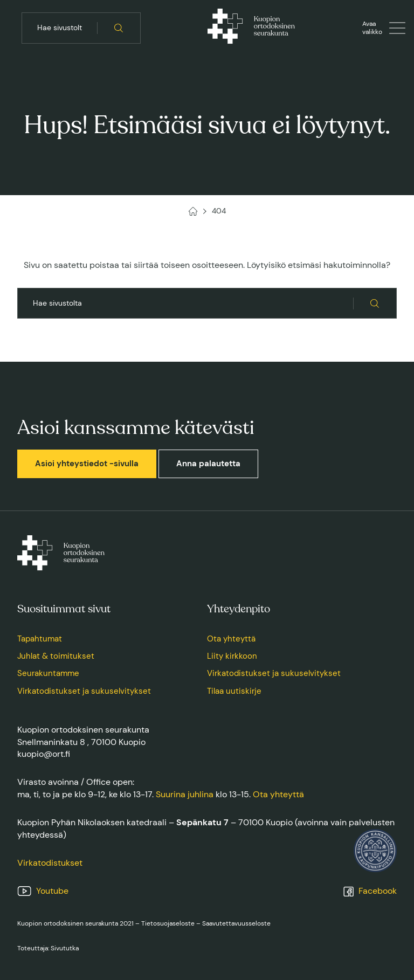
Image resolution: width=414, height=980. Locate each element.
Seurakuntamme (48, 673)
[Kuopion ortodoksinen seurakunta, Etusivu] (251, 28)
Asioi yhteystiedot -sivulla (87, 464)
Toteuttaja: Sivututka (48, 948)
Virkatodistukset (50, 863)
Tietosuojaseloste (168, 923)
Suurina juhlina (185, 794)
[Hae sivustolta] (119, 28)
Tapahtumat (40, 639)
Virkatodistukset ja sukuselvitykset (84, 691)
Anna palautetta (208, 464)
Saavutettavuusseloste (236, 923)
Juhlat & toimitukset (56, 656)
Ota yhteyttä (231, 639)
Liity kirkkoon (232, 656)
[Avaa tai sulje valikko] (384, 28)
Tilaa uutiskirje (234, 691)
